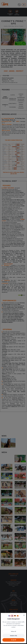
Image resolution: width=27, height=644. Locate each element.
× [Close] (24, 615)
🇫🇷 (9, 616)
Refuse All (13, 631)
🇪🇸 (18, 616)
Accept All (13, 640)
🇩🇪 (15, 616)
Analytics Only (13, 636)
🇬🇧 (12, 616)
